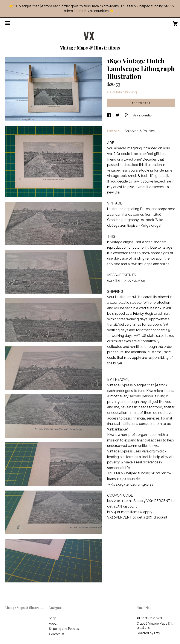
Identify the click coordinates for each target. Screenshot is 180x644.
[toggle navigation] (8, 23)
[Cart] (175, 24)
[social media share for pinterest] (127, 115)
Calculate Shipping (122, 92)
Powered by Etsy (148, 633)
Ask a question (143, 115)
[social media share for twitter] (118, 115)
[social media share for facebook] (109, 115)
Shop (53, 618)
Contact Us (57, 634)
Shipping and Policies (64, 629)
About (53, 624)
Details (114, 131)
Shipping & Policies (140, 131)
